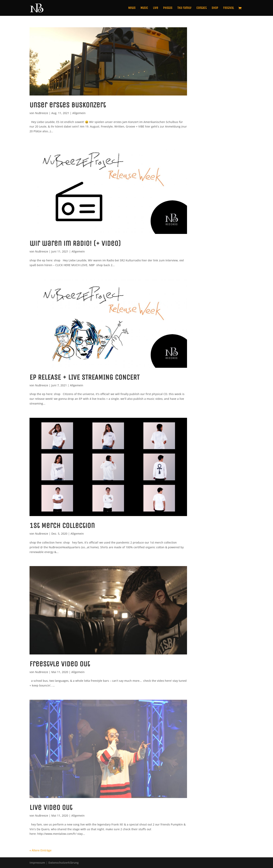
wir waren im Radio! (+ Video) (75, 243)
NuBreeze (42, 113)
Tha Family (184, 8)
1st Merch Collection (62, 526)
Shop (215, 8)
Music (144, 8)
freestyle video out (60, 664)
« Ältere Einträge (41, 850)
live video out (51, 807)
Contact (201, 8)
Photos (168, 8)
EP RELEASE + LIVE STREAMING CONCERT (84, 377)
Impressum (37, 863)
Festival (229, 8)
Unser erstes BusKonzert (68, 105)
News (132, 8)
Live (156, 8)
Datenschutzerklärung (63, 863)
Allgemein (79, 113)
